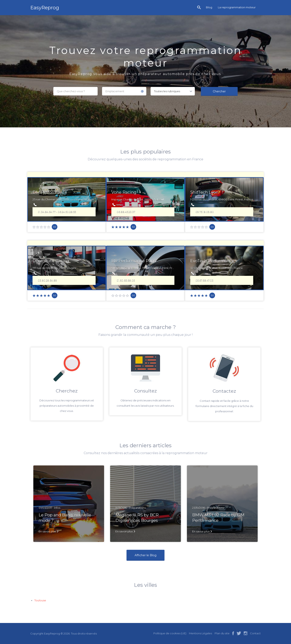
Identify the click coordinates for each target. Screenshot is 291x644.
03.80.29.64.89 (47, 280)
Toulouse (40, 600)
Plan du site (222, 633)
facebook (233, 633)
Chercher (219, 91)
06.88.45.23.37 (126, 212)
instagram (246, 633)
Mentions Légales (200, 633)
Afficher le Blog (145, 555)
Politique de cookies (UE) (170, 633)
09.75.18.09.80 (205, 212)
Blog (209, 7)
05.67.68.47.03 (204, 280)
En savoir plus (47, 531)
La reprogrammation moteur (237, 7)
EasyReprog (45, 8)
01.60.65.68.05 (126, 280)
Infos (57, 508)
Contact (255, 633)
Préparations (137, 508)
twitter (239, 633)
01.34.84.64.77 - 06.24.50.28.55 (57, 212)
